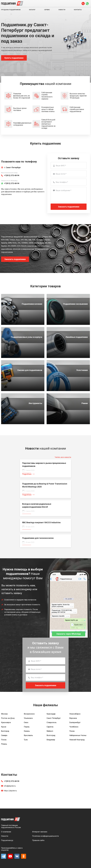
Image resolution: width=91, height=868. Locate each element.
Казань (27, 731)
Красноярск (6, 722)
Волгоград (51, 735)
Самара (4, 735)
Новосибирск (75, 714)
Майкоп (50, 731)
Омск (26, 722)
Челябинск (74, 727)
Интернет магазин (40, 832)
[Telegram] (4, 858)
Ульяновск (28, 718)
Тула (26, 740)
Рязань (4, 744)
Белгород (5, 731)
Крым (4, 727)
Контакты (78, 10)
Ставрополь (52, 722)
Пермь (27, 727)
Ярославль (28, 735)
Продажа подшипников (11, 10)
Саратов (50, 727)
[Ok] (24, 858)
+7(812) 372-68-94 (10, 781)
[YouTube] (10, 858)
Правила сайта (38, 840)
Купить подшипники (14, 58)
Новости (62, 10)
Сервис (47, 10)
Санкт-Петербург (54, 718)
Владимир (51, 740)
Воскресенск (29, 714)
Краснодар (51, 714)
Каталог (32, 10)
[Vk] (17, 858)
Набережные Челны (78, 735)
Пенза (72, 731)
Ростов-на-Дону (8, 718)
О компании (6, 832)
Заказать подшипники (69, 207)
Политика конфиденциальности (45, 836)
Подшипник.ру (7, 840)
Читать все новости (63, 457)
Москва (4, 714)
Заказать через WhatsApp (69, 634)
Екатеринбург (75, 722)
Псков (4, 740)
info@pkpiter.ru (8, 786)
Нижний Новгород (77, 740)
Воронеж (73, 718)
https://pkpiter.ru (9, 791)
